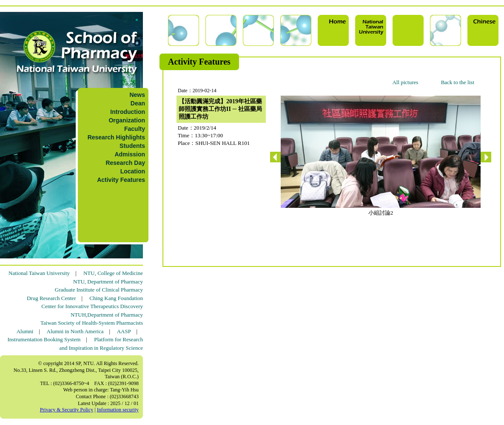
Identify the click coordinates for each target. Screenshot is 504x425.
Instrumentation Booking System (44, 339)
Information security (118, 410)
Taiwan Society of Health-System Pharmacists (92, 323)
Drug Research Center (51, 298)
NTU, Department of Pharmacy (108, 282)
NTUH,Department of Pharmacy (107, 315)
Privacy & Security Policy (67, 410)
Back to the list (458, 82)
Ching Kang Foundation (116, 298)
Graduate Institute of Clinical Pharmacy (99, 290)
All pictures (405, 82)
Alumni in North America (75, 331)
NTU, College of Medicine (113, 273)
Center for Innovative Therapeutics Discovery (92, 306)
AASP (124, 331)
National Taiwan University (39, 273)
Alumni (25, 331)
